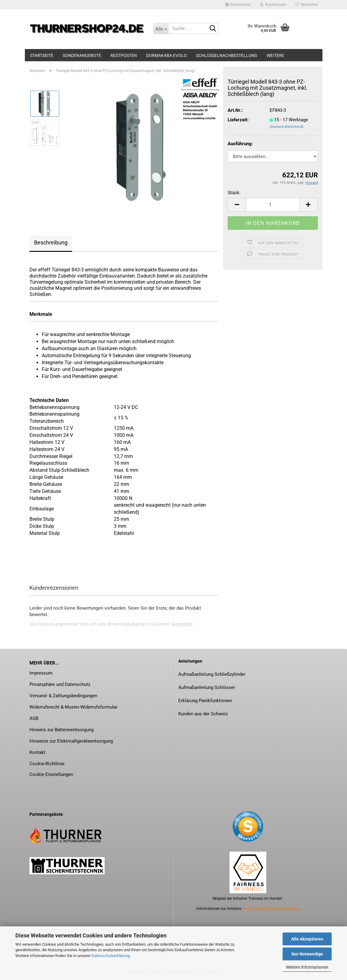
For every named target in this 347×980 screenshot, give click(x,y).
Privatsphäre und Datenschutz (60, 684)
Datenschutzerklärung (111, 956)
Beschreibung (51, 242)
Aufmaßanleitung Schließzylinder (212, 674)
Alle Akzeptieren (307, 939)
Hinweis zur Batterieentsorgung (62, 730)
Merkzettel (307, 5)
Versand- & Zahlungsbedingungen (63, 696)
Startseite (42, 55)
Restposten (124, 55)
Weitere (275, 55)
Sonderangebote (82, 55)
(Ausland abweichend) (287, 127)
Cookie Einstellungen (51, 774)
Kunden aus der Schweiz (203, 714)
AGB (34, 718)
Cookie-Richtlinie (47, 764)
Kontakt (37, 752)
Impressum (41, 673)
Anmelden (182, 624)
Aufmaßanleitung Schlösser (207, 687)
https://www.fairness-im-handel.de (271, 909)
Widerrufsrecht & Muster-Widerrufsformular (73, 707)
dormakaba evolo (166, 55)
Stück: (234, 193)
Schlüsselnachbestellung (227, 55)
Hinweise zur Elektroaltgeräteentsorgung (71, 741)
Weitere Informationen (307, 967)
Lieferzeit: (238, 120)
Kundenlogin (273, 5)
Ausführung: (240, 144)
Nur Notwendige (307, 954)
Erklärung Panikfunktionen (205, 701)
